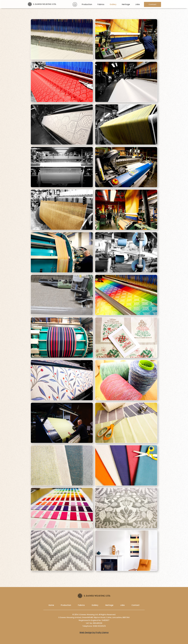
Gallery (113, 4)
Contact (153, 4)
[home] (42, 4)
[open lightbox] (126, 40)
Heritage (126, 4)
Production (87, 4)
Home (51, 605)
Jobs (138, 4)
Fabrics (101, 4)
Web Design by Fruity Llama (94, 633)
